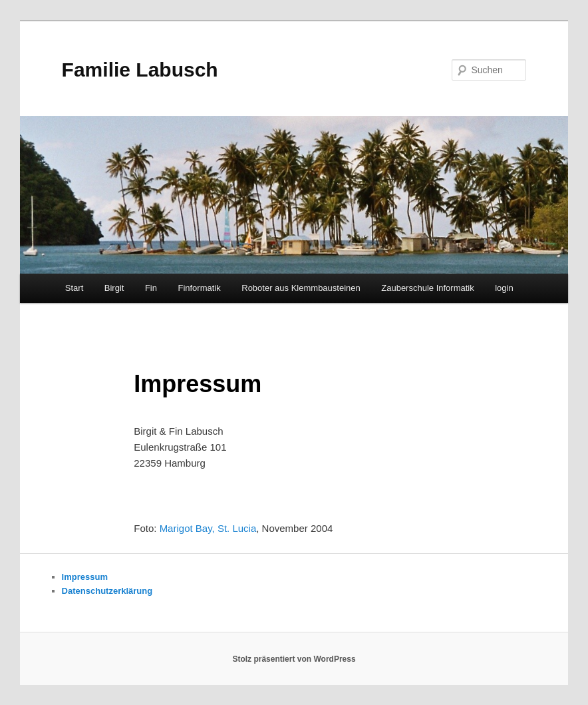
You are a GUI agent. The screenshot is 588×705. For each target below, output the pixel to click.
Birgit (114, 288)
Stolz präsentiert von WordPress (294, 659)
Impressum (85, 577)
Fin (151, 288)
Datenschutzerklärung (107, 591)
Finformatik (199, 288)
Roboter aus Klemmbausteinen (301, 288)
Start (74, 288)
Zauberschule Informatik (427, 288)
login (504, 288)
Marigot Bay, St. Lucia (208, 528)
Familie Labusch (140, 70)
